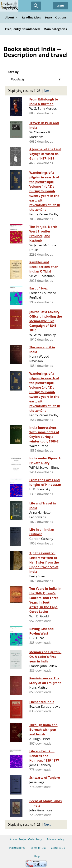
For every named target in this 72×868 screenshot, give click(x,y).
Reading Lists (31, 17)
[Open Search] (36, 6)
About (12, 17)
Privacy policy (55, 839)
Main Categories (55, 29)
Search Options (56, 17)
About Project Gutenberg (26, 839)
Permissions (17, 848)
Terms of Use (38, 848)
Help (37, 856)
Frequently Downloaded (22, 29)
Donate (60, 6)
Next (47, 91)
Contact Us (58, 848)
